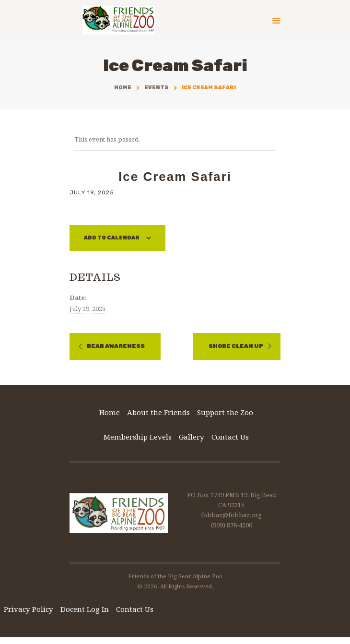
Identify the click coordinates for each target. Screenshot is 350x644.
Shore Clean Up (236, 346)
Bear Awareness (115, 346)
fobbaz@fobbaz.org (231, 515)
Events (157, 88)
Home (123, 88)
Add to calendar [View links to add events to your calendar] (112, 238)
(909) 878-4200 (232, 525)
